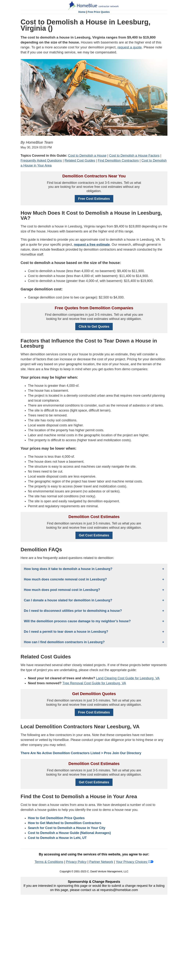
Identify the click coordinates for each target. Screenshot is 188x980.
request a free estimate (92, 245)
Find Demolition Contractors (118, 161)
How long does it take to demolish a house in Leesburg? (68, 569)
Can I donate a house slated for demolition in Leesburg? (68, 600)
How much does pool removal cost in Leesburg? (62, 590)
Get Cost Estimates (94, 535)
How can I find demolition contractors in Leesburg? (64, 642)
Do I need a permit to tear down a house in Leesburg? (66, 632)
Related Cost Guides (80, 161)
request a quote (130, 47)
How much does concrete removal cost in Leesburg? (65, 579)
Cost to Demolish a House (87, 156)
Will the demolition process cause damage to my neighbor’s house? (77, 621)
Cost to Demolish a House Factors (134, 156)
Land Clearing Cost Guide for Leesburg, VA (128, 678)
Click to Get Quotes (94, 327)
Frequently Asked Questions (41, 161)
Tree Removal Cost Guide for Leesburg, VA (94, 683)
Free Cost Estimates (94, 199)
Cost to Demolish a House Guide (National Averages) (69, 833)
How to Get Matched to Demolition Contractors (65, 823)
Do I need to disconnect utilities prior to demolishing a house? (73, 611)
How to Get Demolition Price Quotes (56, 818)
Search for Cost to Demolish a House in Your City (67, 828)
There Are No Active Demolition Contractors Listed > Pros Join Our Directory (81, 753)
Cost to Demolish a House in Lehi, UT (57, 838)
